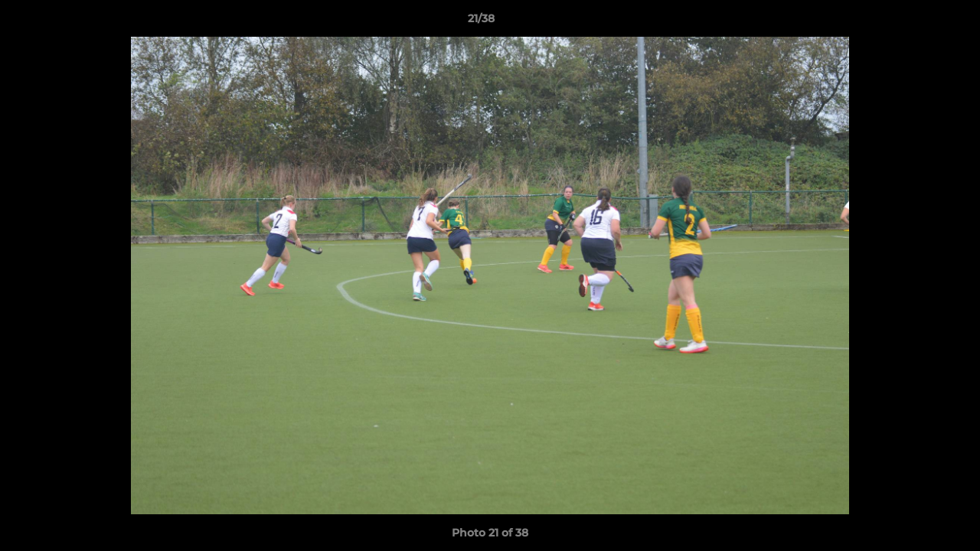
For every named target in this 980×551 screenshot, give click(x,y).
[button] (916, 22)
